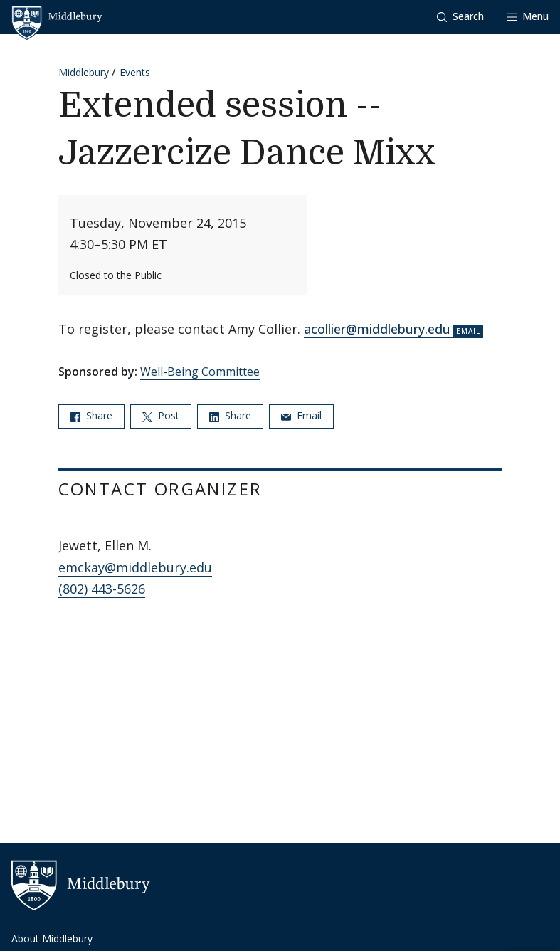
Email (301, 415)
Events (135, 72)
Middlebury (84, 72)
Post (161, 415)
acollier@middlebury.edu (377, 329)
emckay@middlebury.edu (135, 567)
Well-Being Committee (200, 372)
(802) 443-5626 (102, 589)
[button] (460, 17)
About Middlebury (52, 939)
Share (91, 415)
